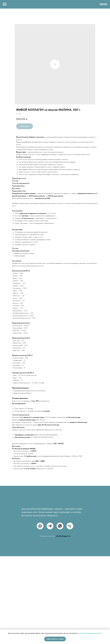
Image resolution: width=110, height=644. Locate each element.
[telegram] (50, 526)
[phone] (70, 526)
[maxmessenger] (40, 526)
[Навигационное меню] (5, 4)
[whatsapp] (60, 526)
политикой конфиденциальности (91, 633)
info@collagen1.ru (63, 536)
